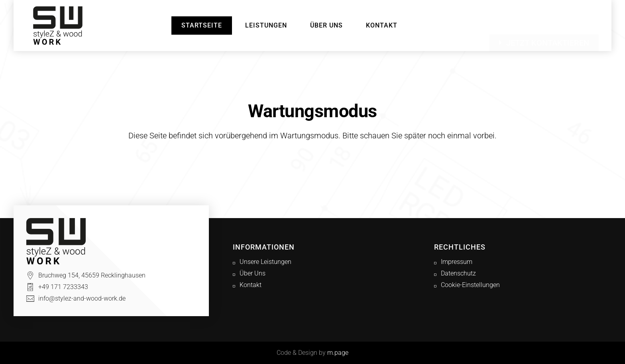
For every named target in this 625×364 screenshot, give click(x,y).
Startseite (202, 25)
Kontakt (382, 25)
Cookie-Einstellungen (470, 285)
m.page (338, 353)
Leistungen (266, 25)
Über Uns (326, 25)
